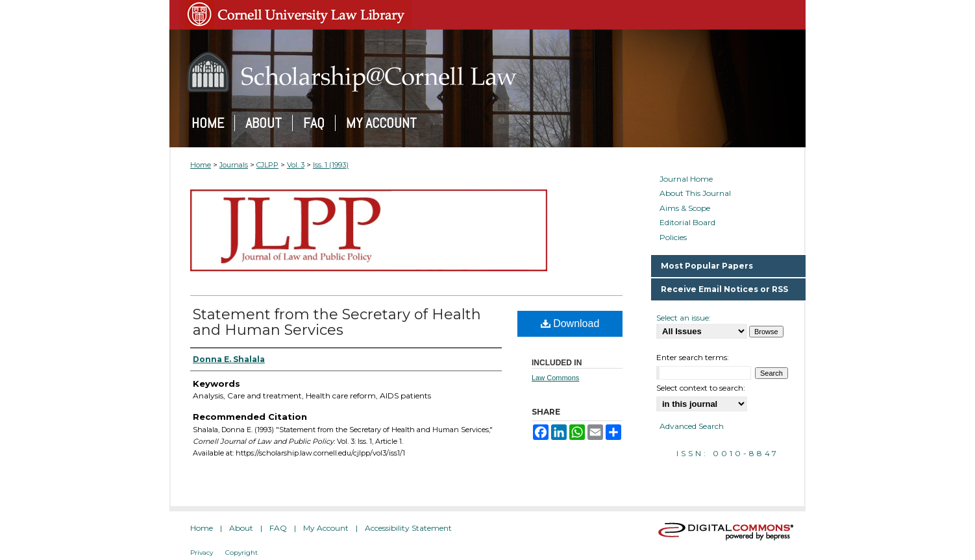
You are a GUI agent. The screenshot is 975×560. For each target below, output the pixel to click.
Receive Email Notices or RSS (724, 289)
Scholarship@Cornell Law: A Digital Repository (487, 72)
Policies (673, 237)
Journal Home (686, 179)
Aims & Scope (685, 208)
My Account (326, 528)
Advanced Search (692, 426)
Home (201, 165)
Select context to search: (701, 388)
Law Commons (555, 378)
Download (570, 323)
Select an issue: (684, 318)
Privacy (202, 553)
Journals (234, 165)
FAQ (278, 528)
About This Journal (695, 193)
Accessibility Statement (408, 528)
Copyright (241, 553)
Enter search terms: (693, 357)
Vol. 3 (296, 165)
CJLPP (267, 165)
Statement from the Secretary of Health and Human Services (337, 322)
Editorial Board (687, 223)
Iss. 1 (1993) (331, 165)
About (241, 528)
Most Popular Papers (707, 266)
